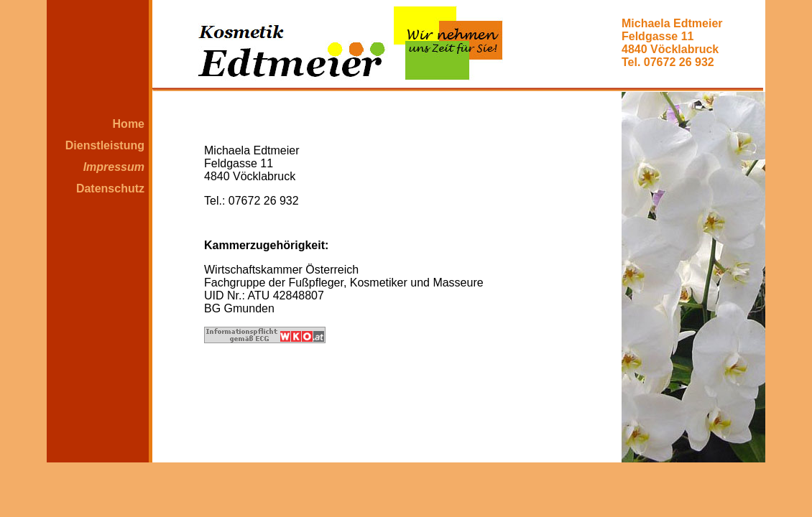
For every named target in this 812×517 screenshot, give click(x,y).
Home (129, 124)
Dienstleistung (105, 145)
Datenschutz (110, 188)
